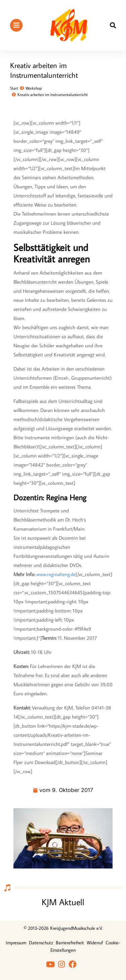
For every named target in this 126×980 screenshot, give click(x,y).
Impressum (16, 943)
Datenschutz (41, 943)
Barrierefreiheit (70, 943)
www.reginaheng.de (56, 574)
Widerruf (95, 943)
